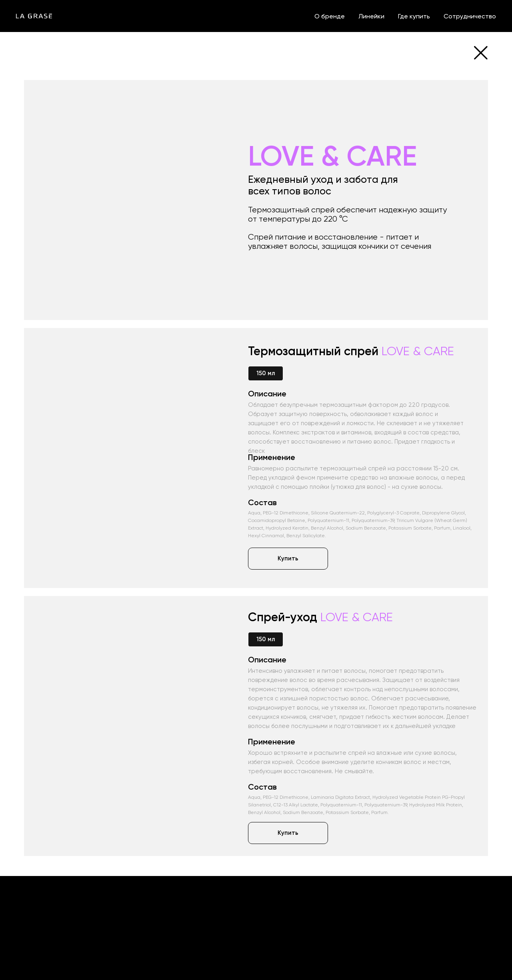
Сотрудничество (470, 16)
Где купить (414, 16)
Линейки (371, 16)
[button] (288, 559)
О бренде (330, 16)
